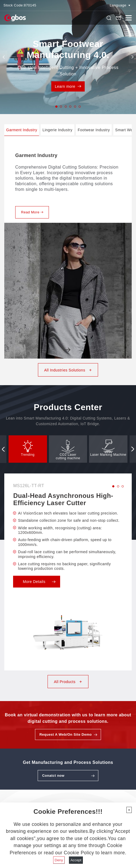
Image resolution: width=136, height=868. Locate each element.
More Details (39, 582)
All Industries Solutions (68, 370)
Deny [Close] (59, 860)
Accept (76, 860)
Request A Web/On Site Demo (65, 734)
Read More (32, 212)
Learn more (68, 86)
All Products (68, 682)
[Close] (129, 810)
